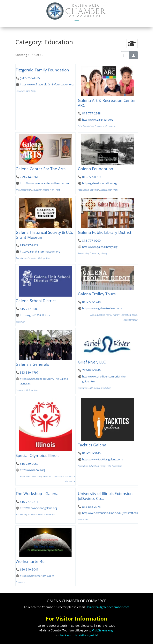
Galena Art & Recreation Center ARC (107, 103)
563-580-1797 (29, 372)
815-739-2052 (29, 464)
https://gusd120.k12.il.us (35, 315)
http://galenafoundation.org (99, 183)
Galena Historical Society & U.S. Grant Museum (44, 235)
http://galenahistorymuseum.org (40, 252)
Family (109, 315)
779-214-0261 (29, 177)
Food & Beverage (46, 514)
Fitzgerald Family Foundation (42, 70)
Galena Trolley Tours (97, 294)
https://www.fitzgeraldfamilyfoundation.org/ (47, 84)
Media (46, 190)
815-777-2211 (29, 502)
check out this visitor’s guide (78, 635)
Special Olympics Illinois (37, 455)
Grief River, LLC (92, 362)
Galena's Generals (32, 364)
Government (58, 476)
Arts (80, 126)
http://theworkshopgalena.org (38, 508)
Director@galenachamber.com (108, 607)
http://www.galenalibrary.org (100, 247)
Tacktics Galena (92, 445)
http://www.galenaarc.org (98, 120)
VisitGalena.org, (103, 630)
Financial (47, 476)
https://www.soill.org (32, 470)
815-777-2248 (91, 113)
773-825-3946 (91, 370)
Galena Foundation (95, 169)
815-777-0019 (91, 177)
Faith (91, 388)
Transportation (130, 320)
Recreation (110, 126)
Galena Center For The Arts (41, 169)
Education (20, 91)
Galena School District (36, 301)
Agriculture (83, 466)
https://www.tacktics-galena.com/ (102, 459)
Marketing (106, 388)
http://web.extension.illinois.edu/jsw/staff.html (111, 513)
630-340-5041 (29, 570)
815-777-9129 (29, 245)
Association (88, 126)
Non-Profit (31, 91)
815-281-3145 (91, 453)
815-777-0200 (91, 240)
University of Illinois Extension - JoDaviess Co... (106, 496)
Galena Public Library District (105, 232)
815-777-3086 (29, 309)
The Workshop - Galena (37, 493)
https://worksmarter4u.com (37, 576)
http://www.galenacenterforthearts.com (44, 183)
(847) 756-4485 (30, 78)
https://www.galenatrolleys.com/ (102, 309)
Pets (109, 466)
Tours (49, 258)
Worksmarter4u (30, 561)
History (104, 190)
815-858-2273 (91, 507)
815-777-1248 (91, 302)
